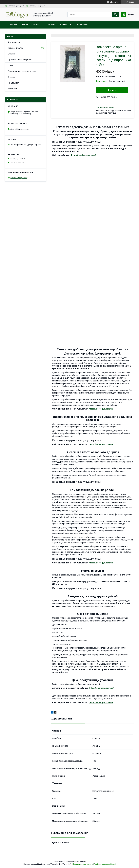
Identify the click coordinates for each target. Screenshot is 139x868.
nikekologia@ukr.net (19, 178)
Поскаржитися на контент (83, 864)
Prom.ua (83, 862)
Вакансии (12, 89)
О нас (51, 25)
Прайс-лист (82, 25)
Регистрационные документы (22, 71)
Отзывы (12, 77)
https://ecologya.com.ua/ (83, 155)
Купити (112, 90)
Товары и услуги (31, 25)
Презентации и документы (21, 60)
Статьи (11, 54)
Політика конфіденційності (105, 864)
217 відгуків (115, 2)
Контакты (65, 25)
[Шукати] (115, 14)
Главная (12, 25)
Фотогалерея (14, 42)
